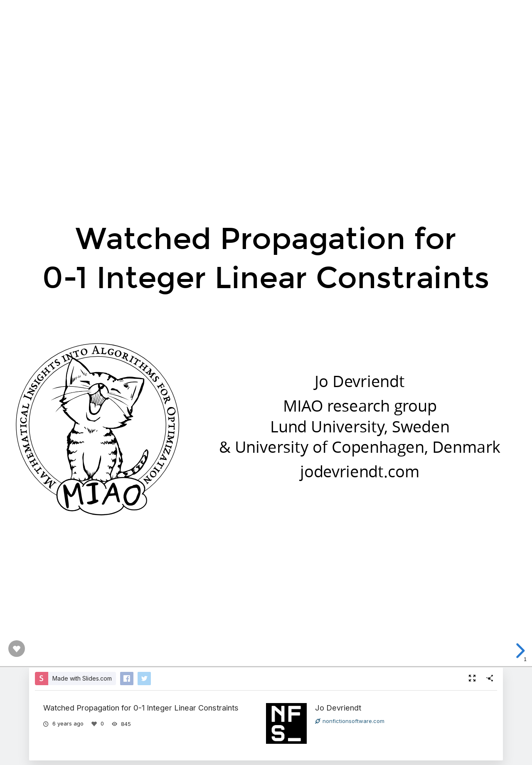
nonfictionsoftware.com (350, 721)
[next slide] (519, 651)
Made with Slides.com (82, 678)
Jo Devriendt (338, 708)
